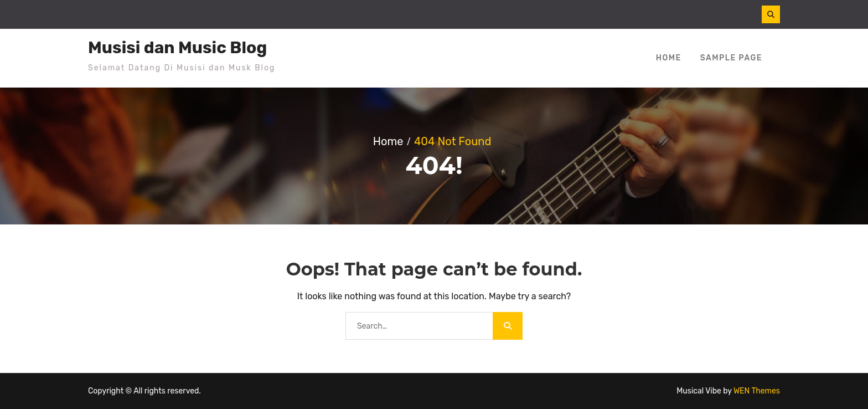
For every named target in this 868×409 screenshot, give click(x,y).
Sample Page (731, 58)
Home (669, 58)
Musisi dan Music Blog (177, 48)
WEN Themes (757, 391)
